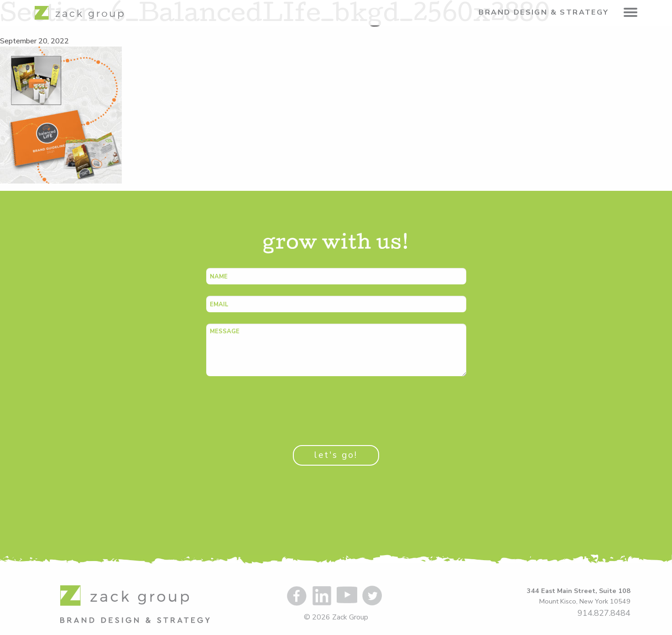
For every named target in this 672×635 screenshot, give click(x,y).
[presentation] (276, 405)
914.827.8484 (604, 613)
